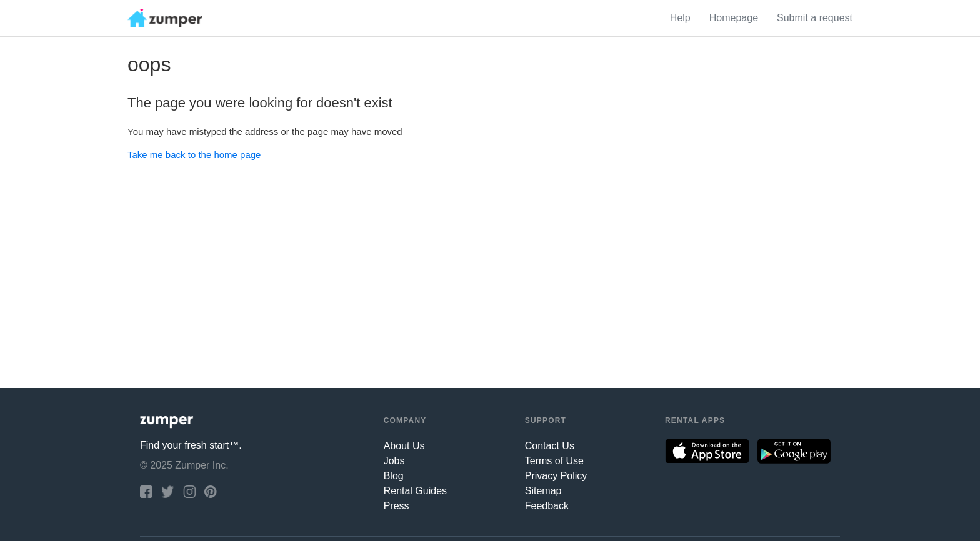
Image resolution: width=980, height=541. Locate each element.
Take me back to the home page (194, 155)
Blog (394, 476)
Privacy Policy (556, 476)
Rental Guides (415, 491)
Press (397, 506)
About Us (404, 446)
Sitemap (543, 491)
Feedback (547, 506)
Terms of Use (554, 461)
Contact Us (550, 446)
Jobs (394, 461)
